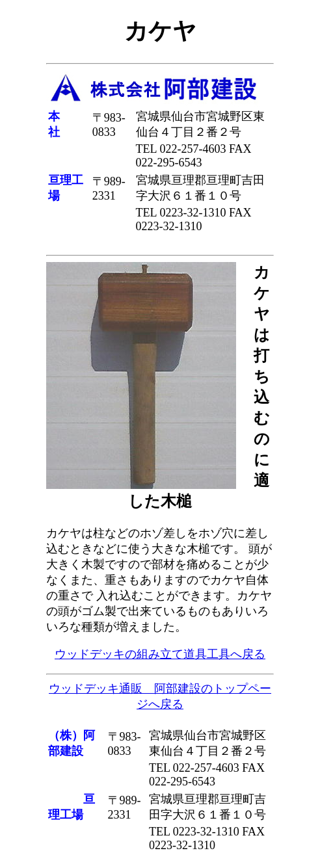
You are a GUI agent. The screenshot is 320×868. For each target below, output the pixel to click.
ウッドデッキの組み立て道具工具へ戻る (160, 654)
